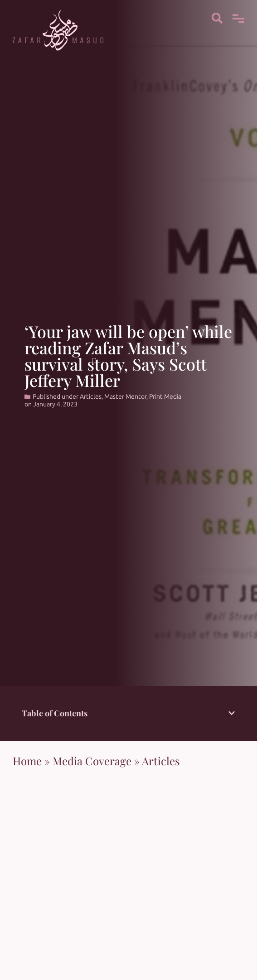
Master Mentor (125, 397)
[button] (232, 713)
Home (27, 761)
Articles (91, 397)
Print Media (165, 397)
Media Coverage (92, 761)
